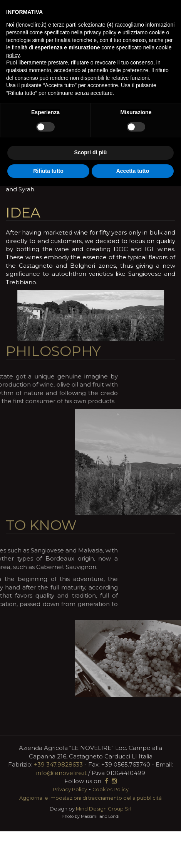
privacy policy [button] (100, 32)
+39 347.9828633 (58, 764)
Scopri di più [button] (91, 152)
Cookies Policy (111, 789)
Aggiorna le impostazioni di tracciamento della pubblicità (90, 798)
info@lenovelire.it (61, 773)
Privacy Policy (70, 789)
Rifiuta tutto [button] (48, 171)
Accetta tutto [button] (133, 171)
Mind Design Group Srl (104, 809)
